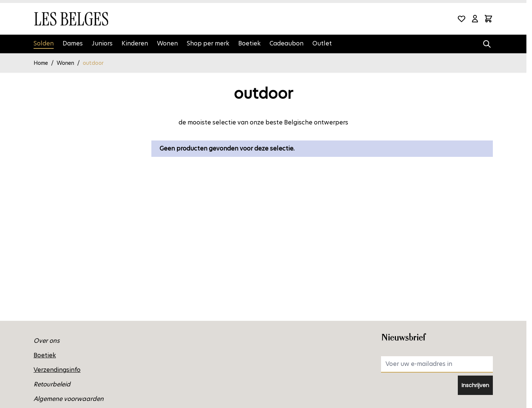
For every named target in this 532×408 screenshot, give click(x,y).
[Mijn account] (475, 19)
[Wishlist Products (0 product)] (462, 19)
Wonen (167, 43)
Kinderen (135, 43)
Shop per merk (208, 43)
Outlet (322, 43)
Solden (44, 43)
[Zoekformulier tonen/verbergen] (487, 44)
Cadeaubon (287, 43)
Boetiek (249, 43)
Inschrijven (475, 385)
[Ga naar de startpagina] (71, 19)
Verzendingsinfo (57, 370)
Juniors (102, 43)
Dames (73, 43)
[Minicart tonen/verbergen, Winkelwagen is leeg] (488, 19)
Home (41, 63)
